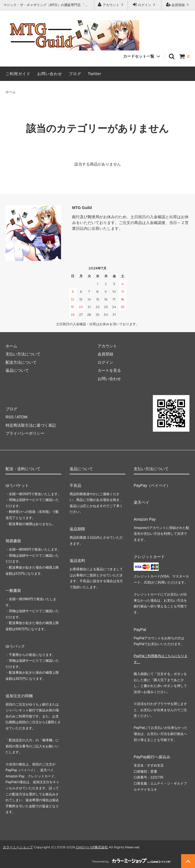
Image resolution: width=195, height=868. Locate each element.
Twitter (95, 74)
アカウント (111, 5)
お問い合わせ (50, 74)
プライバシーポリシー (25, 433)
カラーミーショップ (18, 847)
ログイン (145, 5)
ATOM (22, 417)
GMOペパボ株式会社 (92, 847)
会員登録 (178, 5)
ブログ (75, 74)
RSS (10, 417)
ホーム (11, 92)
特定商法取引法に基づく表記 (31, 425)
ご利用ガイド (18, 74)
